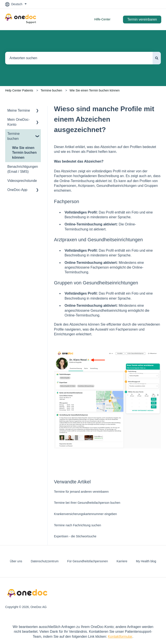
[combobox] (79, 58)
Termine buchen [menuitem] (14, 136)
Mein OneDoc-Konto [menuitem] (18, 122)
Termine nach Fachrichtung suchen (78, 525)
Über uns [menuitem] (16, 561)
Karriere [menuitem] (122, 561)
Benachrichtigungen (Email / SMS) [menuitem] (23, 169)
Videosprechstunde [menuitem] (22, 181)
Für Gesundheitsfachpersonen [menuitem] (88, 561)
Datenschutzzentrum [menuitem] (45, 561)
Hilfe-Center (102, 19)
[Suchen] (157, 58)
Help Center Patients (19, 90)
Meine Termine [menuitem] (19, 110)
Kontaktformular (120, 637)
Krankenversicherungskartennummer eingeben (85, 514)
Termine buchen (51, 90)
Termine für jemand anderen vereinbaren (81, 492)
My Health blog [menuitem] (146, 561)
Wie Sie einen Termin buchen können (95, 90)
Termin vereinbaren (142, 19)
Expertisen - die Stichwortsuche (75, 536)
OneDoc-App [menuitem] (17, 190)
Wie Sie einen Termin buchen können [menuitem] (24, 153)
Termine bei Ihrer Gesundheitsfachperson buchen (87, 503)
